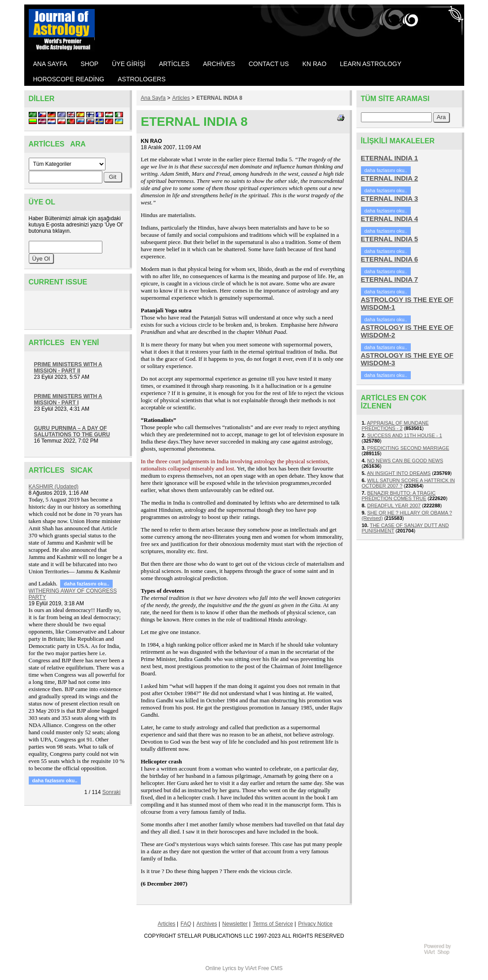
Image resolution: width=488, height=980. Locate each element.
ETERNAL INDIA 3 (390, 198)
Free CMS (270, 968)
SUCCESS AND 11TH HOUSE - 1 (405, 435)
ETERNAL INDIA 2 (390, 178)
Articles (181, 98)
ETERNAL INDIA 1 (390, 158)
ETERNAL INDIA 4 (390, 219)
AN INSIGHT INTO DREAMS (399, 473)
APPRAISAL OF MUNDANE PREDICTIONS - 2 (395, 426)
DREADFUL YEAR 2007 (394, 506)
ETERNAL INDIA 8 (220, 98)
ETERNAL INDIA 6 (390, 259)
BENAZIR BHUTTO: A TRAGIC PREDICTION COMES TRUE (399, 496)
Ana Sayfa (153, 98)
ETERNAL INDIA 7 (390, 279)
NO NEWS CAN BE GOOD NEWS (405, 461)
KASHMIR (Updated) (54, 487)
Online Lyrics (221, 968)
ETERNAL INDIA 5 (390, 239)
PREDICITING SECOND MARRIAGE (408, 448)
